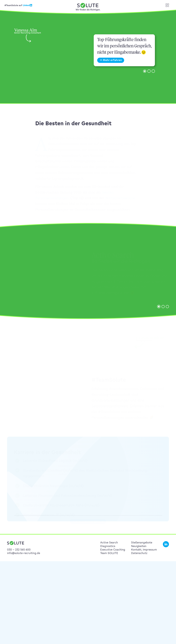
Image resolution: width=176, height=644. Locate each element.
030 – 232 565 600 (19, 550)
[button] (145, 77)
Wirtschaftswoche (120, 199)
